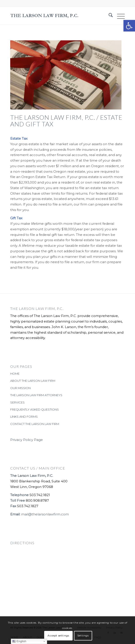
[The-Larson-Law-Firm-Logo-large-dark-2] (56, 16)
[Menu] (119, 16)
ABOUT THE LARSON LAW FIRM (33, 381)
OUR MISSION (20, 388)
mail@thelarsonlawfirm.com (45, 514)
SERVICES (17, 402)
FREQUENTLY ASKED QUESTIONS (35, 409)
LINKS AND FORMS (24, 417)
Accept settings (58, 635)
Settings (83, 635)
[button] (129, 26)
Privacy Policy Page (27, 440)
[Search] (108, 16)
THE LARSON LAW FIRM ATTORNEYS (36, 395)
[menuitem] (108, 16)
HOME (15, 374)
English (19, 641)
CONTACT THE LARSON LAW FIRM (35, 424)
